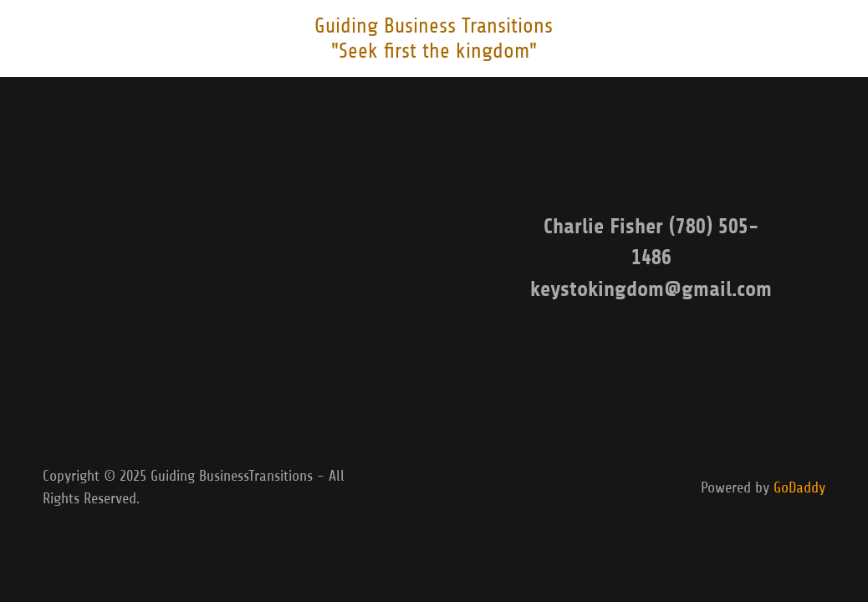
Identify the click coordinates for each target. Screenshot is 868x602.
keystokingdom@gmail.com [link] (651, 289)
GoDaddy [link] (799, 487)
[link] (434, 53)
